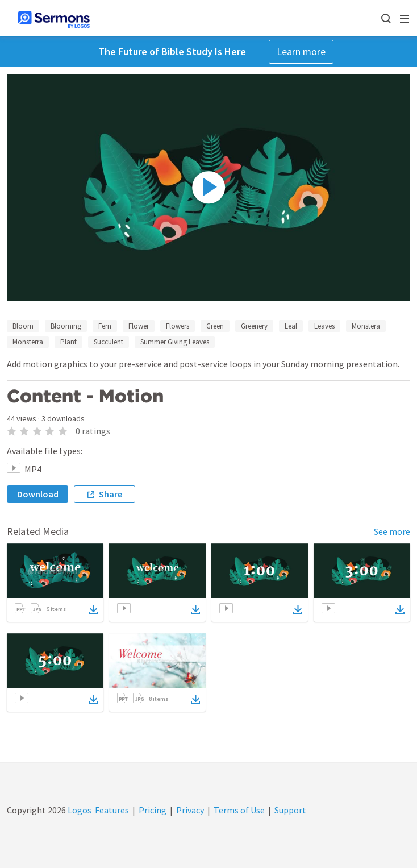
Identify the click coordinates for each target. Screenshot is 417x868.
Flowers (178, 326)
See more (392, 531)
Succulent (109, 342)
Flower (139, 326)
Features (112, 810)
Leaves (324, 326)
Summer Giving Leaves (175, 342)
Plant (68, 342)
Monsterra (28, 342)
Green (215, 326)
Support (290, 810)
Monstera (366, 326)
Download (38, 494)
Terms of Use (239, 810)
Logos (79, 810)
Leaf (291, 326)
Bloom (23, 326)
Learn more (301, 51)
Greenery (254, 326)
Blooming (66, 326)
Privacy (190, 810)
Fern (105, 326)
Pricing (153, 810)
